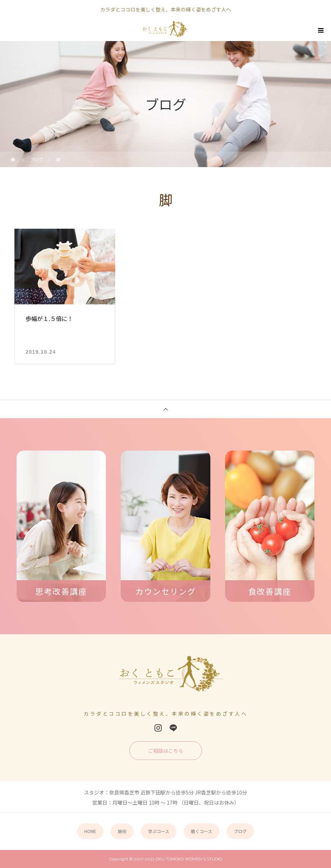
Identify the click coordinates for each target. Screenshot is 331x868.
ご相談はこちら (166, 751)
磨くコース (202, 831)
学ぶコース (159, 831)
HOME (90, 831)
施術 (122, 831)
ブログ (240, 831)
